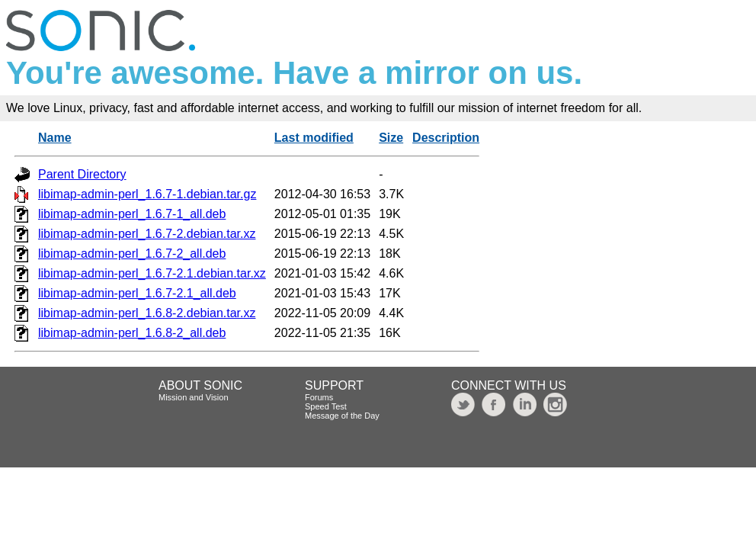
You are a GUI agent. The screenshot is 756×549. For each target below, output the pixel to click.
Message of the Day (342, 416)
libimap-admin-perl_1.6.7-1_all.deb (132, 214)
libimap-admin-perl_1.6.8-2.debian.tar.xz (147, 313)
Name (55, 138)
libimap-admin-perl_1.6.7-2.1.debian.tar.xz (152, 273)
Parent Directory (82, 174)
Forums (319, 397)
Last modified (314, 138)
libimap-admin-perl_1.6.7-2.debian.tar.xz (147, 234)
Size (391, 138)
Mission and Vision (194, 397)
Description (446, 138)
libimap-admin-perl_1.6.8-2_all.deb (132, 333)
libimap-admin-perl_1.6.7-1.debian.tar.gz (147, 194)
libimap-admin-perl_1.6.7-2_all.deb (132, 254)
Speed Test (326, 406)
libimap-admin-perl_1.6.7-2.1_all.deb (137, 293)
